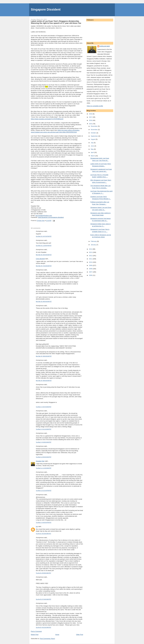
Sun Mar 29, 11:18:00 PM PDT (44, 246)
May (92, 149)
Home (57, 635)
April (92, 152)
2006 (91, 275)
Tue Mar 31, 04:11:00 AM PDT (44, 429)
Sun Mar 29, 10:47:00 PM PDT (44, 236)
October (94, 133)
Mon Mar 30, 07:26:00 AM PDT (44, 266)
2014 (91, 249)
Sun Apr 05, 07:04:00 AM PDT (44, 599)
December (94, 126)
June (93, 146)
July (92, 143)
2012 (91, 256)
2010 (91, 262)
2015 (91, 124)
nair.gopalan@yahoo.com (44, 216)
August (93, 139)
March (93, 156)
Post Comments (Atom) (47, 639)
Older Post (80, 635)
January (94, 245)
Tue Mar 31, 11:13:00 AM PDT (44, 468)
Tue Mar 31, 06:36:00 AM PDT (44, 442)
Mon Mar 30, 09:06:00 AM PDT (44, 356)
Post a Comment (36, 631)
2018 (91, 114)
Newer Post (35, 635)
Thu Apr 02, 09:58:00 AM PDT (43, 573)
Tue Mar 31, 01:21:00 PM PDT (44, 491)
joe (37, 526)
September (95, 136)
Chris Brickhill (40, 259)
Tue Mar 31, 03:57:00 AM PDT (44, 407)
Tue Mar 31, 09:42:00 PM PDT (44, 523)
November (94, 130)
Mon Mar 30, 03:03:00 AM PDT (44, 255)
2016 (91, 120)
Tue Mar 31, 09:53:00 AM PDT (44, 457)
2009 (91, 265)
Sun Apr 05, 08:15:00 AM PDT (44, 627)
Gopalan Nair (40, 461)
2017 (91, 117)
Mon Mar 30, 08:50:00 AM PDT (44, 302)
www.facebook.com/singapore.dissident (51, 217)
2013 (91, 252)
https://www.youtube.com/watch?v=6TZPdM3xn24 (47, 119)
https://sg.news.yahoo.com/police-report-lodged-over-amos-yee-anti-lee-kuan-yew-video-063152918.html (55, 131)
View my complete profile (95, 106)
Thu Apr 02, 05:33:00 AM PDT (43, 534)
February (94, 241)
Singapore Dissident (46, 9)
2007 (91, 272)
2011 (91, 259)
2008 (91, 269)
